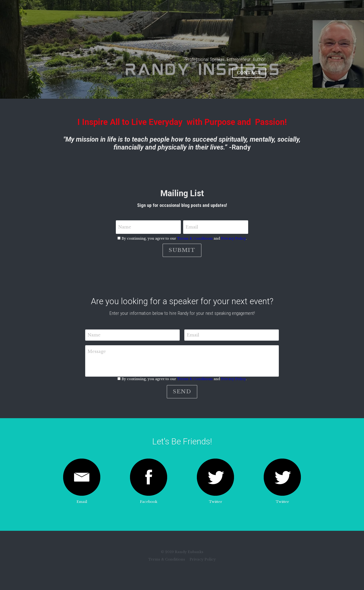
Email (192, 227)
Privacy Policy (233, 238)
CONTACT (249, 73)
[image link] (82, 477)
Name (125, 227)
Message (97, 352)
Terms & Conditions (195, 238)
